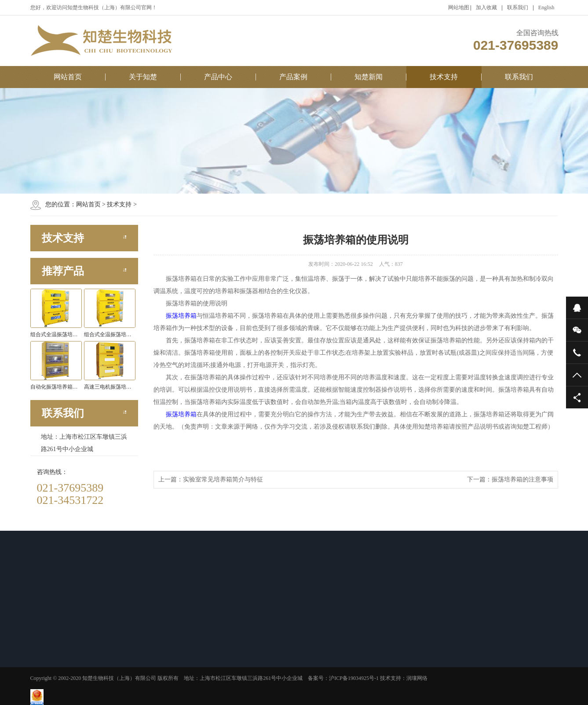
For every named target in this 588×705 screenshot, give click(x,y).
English (546, 7)
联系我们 (518, 7)
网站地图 (459, 7)
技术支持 (444, 77)
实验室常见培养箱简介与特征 (223, 479)
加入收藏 (486, 7)
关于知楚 (143, 77)
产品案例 (293, 77)
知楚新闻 (369, 77)
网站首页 (68, 77)
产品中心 (218, 77)
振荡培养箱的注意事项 (522, 479)
